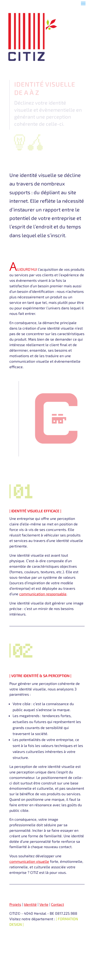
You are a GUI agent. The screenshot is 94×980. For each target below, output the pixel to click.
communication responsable (43, 594)
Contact (58, 904)
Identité (30, 904)
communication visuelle (29, 861)
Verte (44, 904)
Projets (15, 904)
